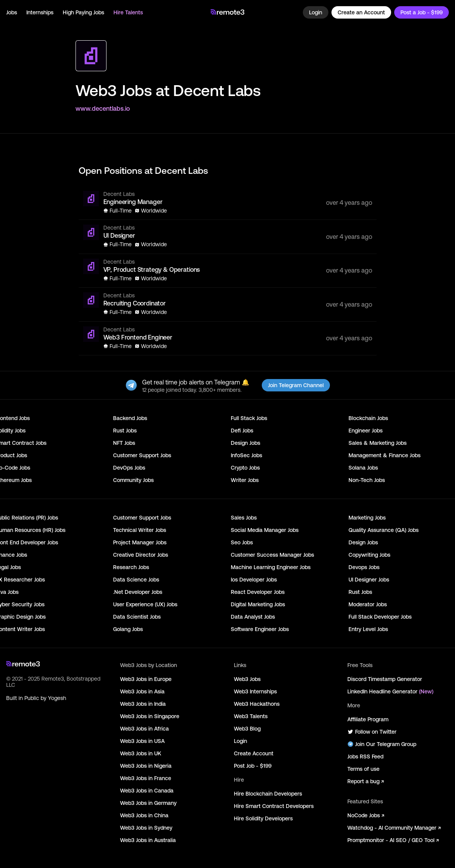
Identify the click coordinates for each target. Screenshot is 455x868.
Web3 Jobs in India (143, 704)
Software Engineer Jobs (260, 629)
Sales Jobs (244, 518)
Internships (40, 12)
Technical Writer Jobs (140, 530)
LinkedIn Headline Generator (390, 691)
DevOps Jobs (129, 468)
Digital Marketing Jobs (258, 604)
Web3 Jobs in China (144, 815)
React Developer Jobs (258, 592)
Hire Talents (128, 12)
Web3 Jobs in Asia (142, 691)
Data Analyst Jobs (253, 617)
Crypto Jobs (245, 468)
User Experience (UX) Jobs (145, 604)
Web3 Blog (247, 729)
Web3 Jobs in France (146, 778)
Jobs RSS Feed (365, 756)
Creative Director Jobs (141, 555)
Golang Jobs (128, 629)
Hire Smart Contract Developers (274, 806)
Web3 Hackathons (257, 704)
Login (316, 12)
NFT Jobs (124, 443)
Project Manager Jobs (140, 542)
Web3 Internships (255, 691)
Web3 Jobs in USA (142, 741)
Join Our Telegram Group (382, 744)
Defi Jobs (242, 431)
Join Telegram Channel (296, 385)
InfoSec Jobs (246, 455)
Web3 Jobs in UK (141, 753)
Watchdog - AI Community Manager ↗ (394, 828)
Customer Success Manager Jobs (272, 555)
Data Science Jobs (136, 580)
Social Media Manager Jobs (265, 530)
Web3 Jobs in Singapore (150, 716)
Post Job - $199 (253, 766)
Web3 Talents (251, 716)
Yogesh (57, 698)
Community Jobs (133, 480)
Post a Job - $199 (422, 12)
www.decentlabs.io (103, 108)
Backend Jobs (130, 418)
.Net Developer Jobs (138, 592)
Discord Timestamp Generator (385, 679)
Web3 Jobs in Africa (144, 729)
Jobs (12, 12)
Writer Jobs (245, 480)
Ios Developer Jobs (254, 580)
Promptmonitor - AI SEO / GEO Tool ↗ (393, 840)
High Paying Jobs (83, 12)
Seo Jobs (242, 542)
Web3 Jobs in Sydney (146, 828)
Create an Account (361, 12)
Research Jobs (131, 567)
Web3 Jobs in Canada (147, 791)
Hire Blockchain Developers (268, 794)
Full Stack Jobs (249, 418)
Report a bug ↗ (366, 781)
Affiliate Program (368, 719)
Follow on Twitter (372, 732)
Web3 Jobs (247, 679)
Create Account (254, 753)
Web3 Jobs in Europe (146, 679)
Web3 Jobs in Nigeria (146, 766)
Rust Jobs (125, 431)
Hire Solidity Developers (263, 818)
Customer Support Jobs (142, 455)
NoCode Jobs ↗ (366, 815)
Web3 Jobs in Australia (148, 840)
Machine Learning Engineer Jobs (271, 567)
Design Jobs (246, 443)
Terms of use (363, 769)
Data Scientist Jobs (137, 617)
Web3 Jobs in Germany (148, 803)
